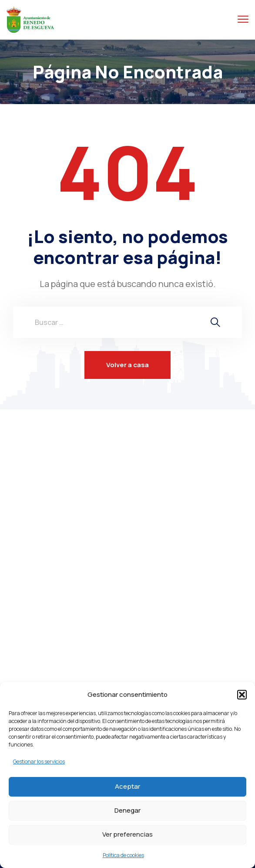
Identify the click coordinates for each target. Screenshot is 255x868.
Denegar (127, 810)
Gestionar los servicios (39, 762)
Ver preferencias (127, 834)
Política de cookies (123, 855)
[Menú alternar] (243, 19)
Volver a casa (127, 365)
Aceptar (127, 786)
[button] (242, 695)
